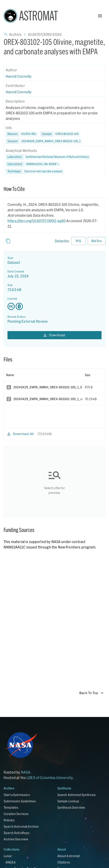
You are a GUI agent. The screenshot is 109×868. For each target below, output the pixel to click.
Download (54, 335)
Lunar (8, 856)
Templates (11, 807)
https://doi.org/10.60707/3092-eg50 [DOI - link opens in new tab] (36, 221)
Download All (21, 434)
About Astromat (69, 856)
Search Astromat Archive (21, 826)
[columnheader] (43, 375)
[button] (60, 134)
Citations (64, 862)
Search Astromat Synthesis (77, 795)
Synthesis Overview (71, 807)
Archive (15, 34)
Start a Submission (17, 795)
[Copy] (8, 241)
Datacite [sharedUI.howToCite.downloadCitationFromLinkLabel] (62, 241)
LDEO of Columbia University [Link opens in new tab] (50, 778)
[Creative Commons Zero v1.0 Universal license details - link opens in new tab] (54, 306)
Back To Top (91, 693)
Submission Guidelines (20, 801)
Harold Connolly (19, 76)
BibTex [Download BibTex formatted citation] (97, 241)
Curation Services (16, 814)
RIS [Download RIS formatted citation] (79, 241)
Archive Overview (16, 839)
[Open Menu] (100, 16)
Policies (9, 820)
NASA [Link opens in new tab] (26, 772)
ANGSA (11, 862)
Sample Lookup (68, 801)
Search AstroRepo (17, 833)
